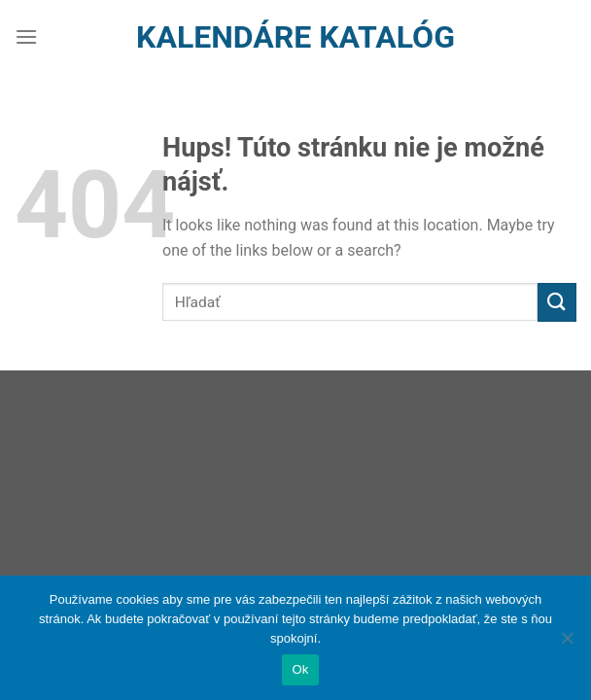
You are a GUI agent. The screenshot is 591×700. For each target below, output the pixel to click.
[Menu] (26, 36)
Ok (300, 669)
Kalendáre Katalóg (295, 37)
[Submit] (557, 302)
